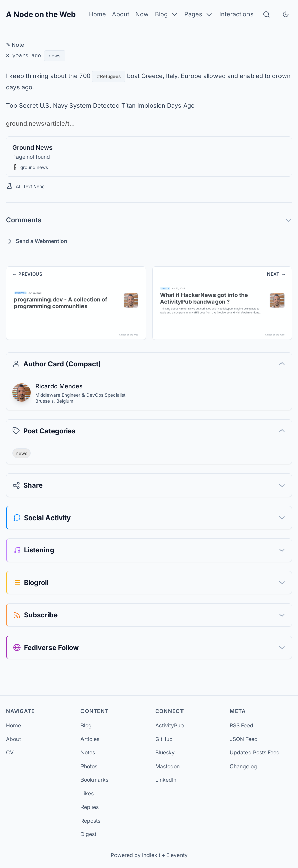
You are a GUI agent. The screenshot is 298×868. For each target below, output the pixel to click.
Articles (90, 739)
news (55, 56)
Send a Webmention (37, 241)
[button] (15, 167)
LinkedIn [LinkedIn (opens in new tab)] (166, 780)
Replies (90, 807)
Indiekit (151, 855)
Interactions (236, 14)
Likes (87, 794)
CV (10, 753)
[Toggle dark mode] (286, 14)
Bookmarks (94, 780)
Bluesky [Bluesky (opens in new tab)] (165, 753)
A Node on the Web (41, 14)
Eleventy (177, 855)
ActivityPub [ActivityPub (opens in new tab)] (170, 725)
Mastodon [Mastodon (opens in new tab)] (168, 766)
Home (97, 14)
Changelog (243, 766)
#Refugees (109, 76)
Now (142, 14)
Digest (88, 834)
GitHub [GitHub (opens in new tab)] (164, 739)
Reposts (90, 821)
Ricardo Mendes (59, 386)
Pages (199, 15)
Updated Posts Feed (255, 753)
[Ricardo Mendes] (22, 392)
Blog (167, 15)
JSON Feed (244, 739)
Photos (89, 766)
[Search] (267, 15)
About (121, 14)
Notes (88, 753)
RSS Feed (241, 725)
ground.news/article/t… (40, 123)
